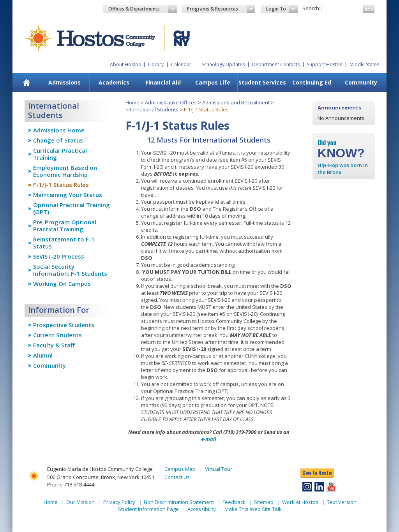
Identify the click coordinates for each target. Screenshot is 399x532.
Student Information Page (148, 509)
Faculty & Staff (54, 345)
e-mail (209, 439)
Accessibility (202, 509)
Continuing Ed (312, 82)
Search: (311, 8)
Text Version (342, 502)
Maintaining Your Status (68, 195)
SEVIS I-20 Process (59, 256)
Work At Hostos (300, 502)
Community (361, 82)
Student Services (262, 82)
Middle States (364, 64)
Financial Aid (163, 82)
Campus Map (180, 469)
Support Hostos (325, 64)
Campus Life (213, 82)
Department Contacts (276, 64)
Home (132, 102)
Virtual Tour (219, 469)
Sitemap (264, 502)
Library (156, 64)
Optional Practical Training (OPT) (72, 208)
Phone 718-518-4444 (71, 484)
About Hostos (125, 64)
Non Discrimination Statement (179, 502)
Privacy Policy (119, 502)
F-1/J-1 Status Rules (61, 185)
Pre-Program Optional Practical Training (65, 225)
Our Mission (80, 502)
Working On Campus (62, 284)
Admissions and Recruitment (236, 102)
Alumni (43, 355)
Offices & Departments (143, 9)
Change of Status (58, 140)
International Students (152, 109)
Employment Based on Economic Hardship (65, 171)
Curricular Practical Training (60, 154)
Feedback (234, 502)
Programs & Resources (221, 9)
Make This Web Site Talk (253, 509)
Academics (114, 82)
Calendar (181, 64)
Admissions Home (59, 130)
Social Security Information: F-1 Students (70, 270)
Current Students (57, 335)
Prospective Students (64, 325)
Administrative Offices (171, 102)
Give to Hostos (317, 473)
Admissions (64, 82)
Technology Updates (222, 64)
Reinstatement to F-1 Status (64, 243)
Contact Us (177, 477)
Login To (282, 9)
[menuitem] (27, 83)
